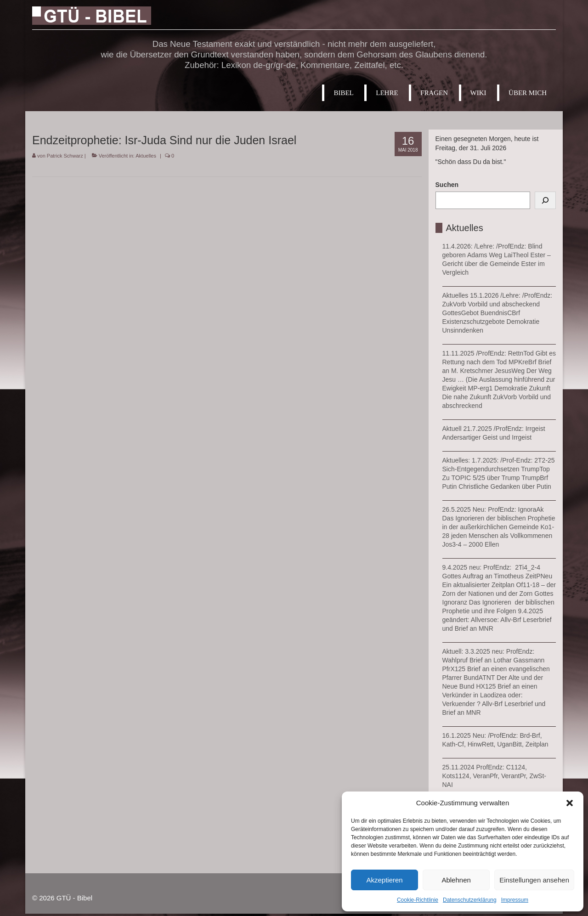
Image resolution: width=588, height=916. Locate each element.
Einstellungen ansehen (534, 880)
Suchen (447, 185)
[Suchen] (545, 200)
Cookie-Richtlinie (418, 900)
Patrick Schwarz (65, 156)
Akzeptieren (384, 880)
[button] (570, 803)
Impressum (515, 900)
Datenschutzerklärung (470, 900)
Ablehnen (456, 880)
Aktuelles (146, 156)
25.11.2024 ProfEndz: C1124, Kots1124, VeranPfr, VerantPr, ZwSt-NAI (494, 776)
